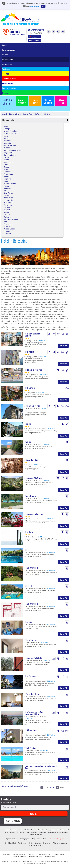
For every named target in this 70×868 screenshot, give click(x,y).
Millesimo (7, 188)
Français (35, 37)
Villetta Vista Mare (31, 640)
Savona (6, 212)
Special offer (41, 839)
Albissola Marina (10, 134)
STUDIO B (28, 586)
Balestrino (47, 114)
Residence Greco (31, 730)
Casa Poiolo (29, 622)
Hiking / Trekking (10, 832)
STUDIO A (28, 550)
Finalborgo (7, 172)
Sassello (7, 210)
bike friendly (28, 830)
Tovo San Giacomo (11, 219)
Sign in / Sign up (35, 41)
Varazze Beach (9, 229)
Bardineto (7, 143)
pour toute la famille (41, 830)
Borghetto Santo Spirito (12, 150)
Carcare (7, 160)
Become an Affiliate (13, 821)
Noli (5, 191)
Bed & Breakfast (10, 843)
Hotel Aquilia (29, 352)
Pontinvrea (8, 205)
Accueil (4, 45)
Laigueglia (7, 179)
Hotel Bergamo (30, 676)
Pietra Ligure (8, 203)
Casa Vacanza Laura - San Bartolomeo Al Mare (34, 713)
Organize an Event (12, 839)
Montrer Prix (63, 346)
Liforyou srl (32, 863)
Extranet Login (50, 856)
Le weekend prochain (44, 854)
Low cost (31, 854)
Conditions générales (19, 856)
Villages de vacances (60, 843)
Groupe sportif (35, 101)
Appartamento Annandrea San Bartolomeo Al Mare (41, 767)
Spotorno (7, 215)
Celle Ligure (8, 162)
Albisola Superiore (10, 131)
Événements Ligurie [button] (10, 79)
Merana (6, 186)
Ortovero (7, 195)
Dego (6, 169)
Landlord (38, 843)
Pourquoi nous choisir (9, 50)
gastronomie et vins (57, 830)
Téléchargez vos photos (48, 101)
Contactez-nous (7, 64)
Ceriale (6, 167)
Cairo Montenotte (10, 155)
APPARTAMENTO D (31, 604)
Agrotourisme (23, 843)
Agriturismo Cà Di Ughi (33, 658)
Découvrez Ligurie (8, 59)
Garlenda (7, 176)
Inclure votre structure (9, 88)
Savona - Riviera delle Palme (32, 114)
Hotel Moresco (30, 388)
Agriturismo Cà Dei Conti (34, 514)
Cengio (6, 165)
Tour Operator (6, 69)
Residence (47, 843)
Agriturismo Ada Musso (33, 478)
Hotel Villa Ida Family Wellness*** (32, 335)
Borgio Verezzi (9, 153)
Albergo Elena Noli (31, 460)
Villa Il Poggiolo (30, 748)
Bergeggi (7, 148)
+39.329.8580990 (36, 30)
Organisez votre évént (22, 101)
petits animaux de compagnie (58, 832)
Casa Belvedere (30, 496)
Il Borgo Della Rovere (32, 694)
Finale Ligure (8, 174)
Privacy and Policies (36, 856)
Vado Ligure (8, 224)
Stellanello (7, 217)
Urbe (5, 222)
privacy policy (35, 6)
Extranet (5, 93)
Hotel (31, 843)
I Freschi (28, 424)
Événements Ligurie (57, 839)
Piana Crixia (8, 200)
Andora (6, 138)
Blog (33, 839)
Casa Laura (28, 442)
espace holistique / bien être (27, 832)
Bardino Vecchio (10, 145)
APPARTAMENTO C (31, 568)
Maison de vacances (36, 846)
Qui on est (5, 55)
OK (43, 6)
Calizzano (7, 157)
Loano (6, 181)
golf (67, 830)
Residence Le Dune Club (33, 370)
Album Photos (61, 101)
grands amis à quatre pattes (12, 830)
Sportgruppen (25, 839)
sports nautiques (36, 835)
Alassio (6, 126)
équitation (42, 832)
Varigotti (7, 231)
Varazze (7, 226)
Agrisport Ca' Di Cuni (32, 406)
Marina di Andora (10, 184)
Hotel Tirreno (29, 532)
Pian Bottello (8, 198)
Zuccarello (7, 234)
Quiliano (7, 207)
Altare (6, 136)
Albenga (7, 129)
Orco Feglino (8, 193)
